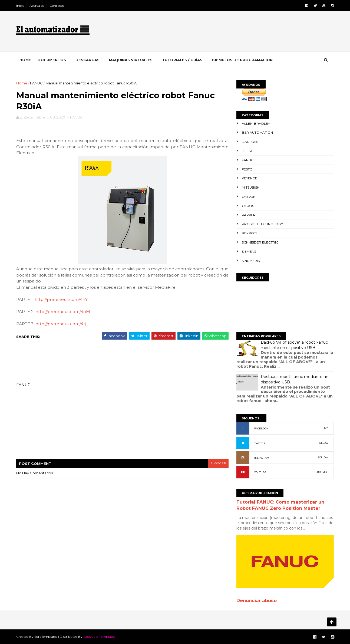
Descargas (88, 60)
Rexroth (250, 233)
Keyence (249, 178)
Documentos (52, 60)
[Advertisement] (235, 32)
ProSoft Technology (262, 224)
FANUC (37, 83)
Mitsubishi (250, 187)
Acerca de (37, 6)
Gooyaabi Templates (100, 637)
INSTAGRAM (261, 458)
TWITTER (259, 443)
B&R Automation (257, 132)
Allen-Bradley (255, 124)
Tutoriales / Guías (183, 60)
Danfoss (249, 142)
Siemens (248, 252)
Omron (248, 197)
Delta (247, 151)
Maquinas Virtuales (131, 60)
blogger (214, 464)
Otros (247, 206)
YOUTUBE (260, 472)
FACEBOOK (261, 428)
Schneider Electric (260, 242)
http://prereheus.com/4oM (63, 312)
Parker (248, 215)
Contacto (57, 6)
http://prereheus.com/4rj (61, 324)
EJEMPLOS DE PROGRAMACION (243, 60)
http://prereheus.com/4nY (62, 300)
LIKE (325, 428)
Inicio (21, 6)
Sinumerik (250, 261)
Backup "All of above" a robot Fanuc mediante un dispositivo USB (294, 345)
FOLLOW (322, 443)
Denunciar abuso (256, 600)
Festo (247, 169)
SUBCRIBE (321, 472)
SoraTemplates (46, 637)
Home (26, 60)
